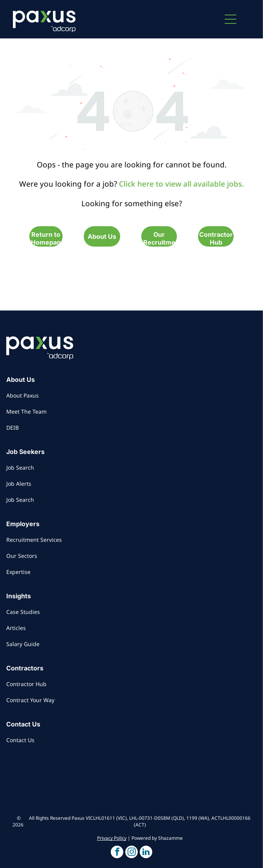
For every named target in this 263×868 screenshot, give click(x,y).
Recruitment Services (34, 540)
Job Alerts (19, 484)
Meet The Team (26, 411)
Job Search (20, 468)
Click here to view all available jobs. (181, 184)
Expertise (18, 572)
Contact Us (20, 740)
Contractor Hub (26, 684)
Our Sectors (22, 556)
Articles (16, 628)
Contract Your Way (30, 700)
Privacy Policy (112, 838)
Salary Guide (23, 644)
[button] (231, 19)
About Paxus (23, 395)
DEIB (13, 428)
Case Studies (23, 612)
